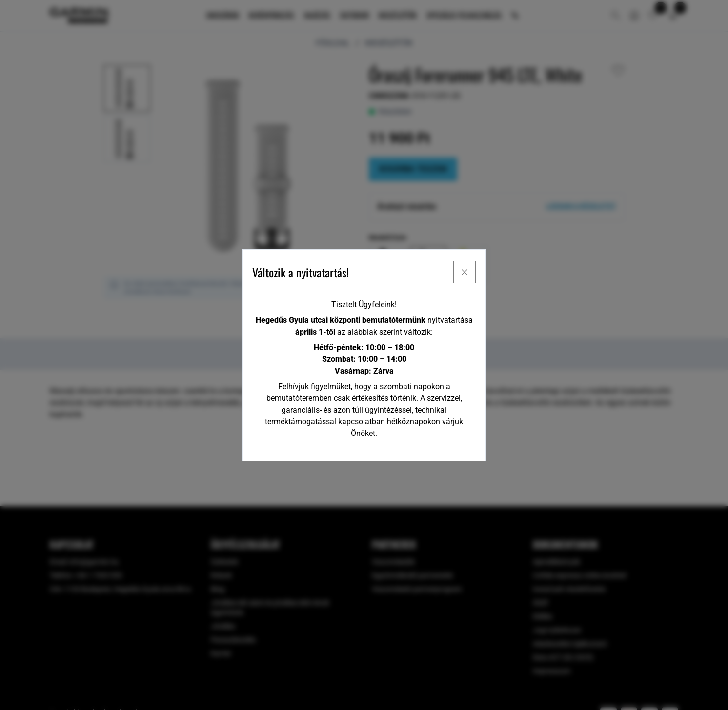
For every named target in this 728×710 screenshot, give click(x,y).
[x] (465, 272)
